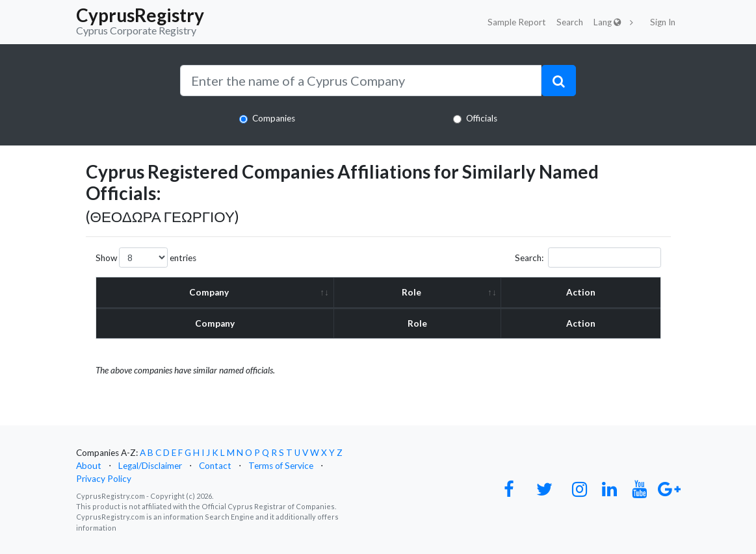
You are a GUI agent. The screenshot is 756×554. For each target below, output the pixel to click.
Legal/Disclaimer (150, 466)
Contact (215, 466)
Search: (588, 258)
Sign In (663, 22)
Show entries (146, 258)
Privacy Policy (104, 479)
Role (411, 292)
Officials (482, 118)
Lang (607, 22)
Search (570, 22)
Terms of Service (281, 466)
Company (209, 292)
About (89, 466)
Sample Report (517, 22)
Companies (274, 118)
